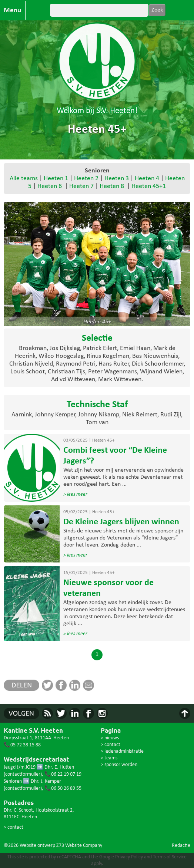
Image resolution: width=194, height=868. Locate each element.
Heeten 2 (86, 179)
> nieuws (110, 738)
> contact (14, 827)
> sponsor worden (119, 765)
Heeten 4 (147, 179)
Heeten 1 (56, 179)
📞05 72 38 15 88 (22, 745)
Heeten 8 (112, 186)
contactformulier (23, 774)
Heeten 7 (81, 186)
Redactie (181, 846)
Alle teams (24, 179)
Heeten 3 (117, 179)
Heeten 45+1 (149, 186)
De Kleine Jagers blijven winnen (121, 522)
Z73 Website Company (79, 846)
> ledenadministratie (122, 751)
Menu (12, 10)
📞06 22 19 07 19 (63, 774)
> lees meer (75, 494)
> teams (109, 758)
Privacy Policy (129, 857)
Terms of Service (170, 857)
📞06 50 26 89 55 (63, 788)
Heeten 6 (50, 186)
